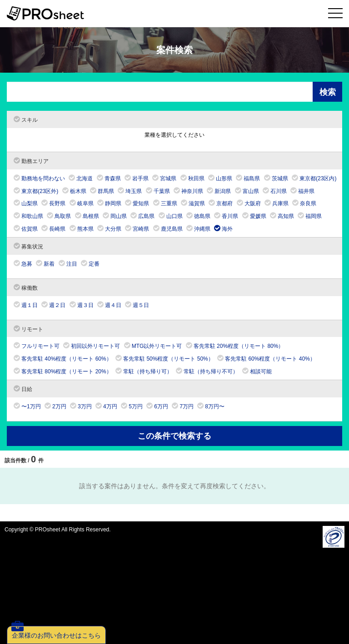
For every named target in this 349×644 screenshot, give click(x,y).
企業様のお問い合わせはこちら (56, 635)
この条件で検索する (174, 436)
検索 (328, 92)
